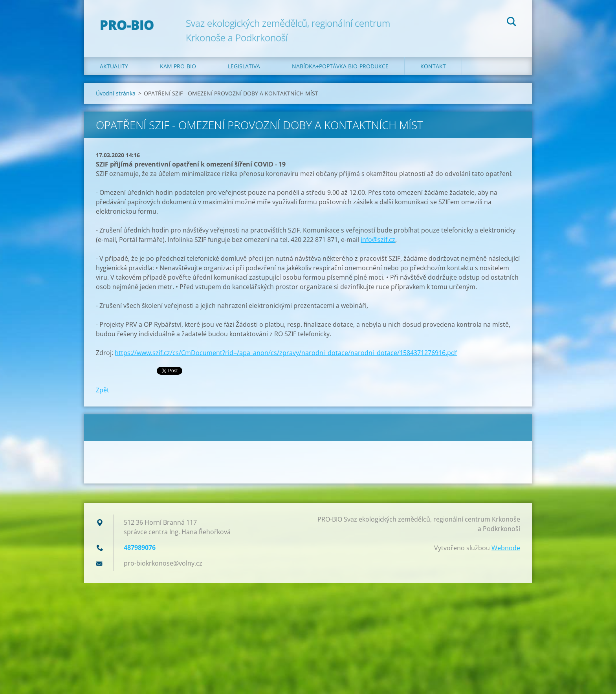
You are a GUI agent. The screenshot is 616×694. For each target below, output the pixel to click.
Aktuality (114, 66)
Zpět (103, 390)
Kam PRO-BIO (178, 66)
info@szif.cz (378, 240)
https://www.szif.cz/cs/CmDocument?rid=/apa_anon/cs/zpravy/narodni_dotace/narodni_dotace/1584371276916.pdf (286, 353)
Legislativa (244, 66)
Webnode (506, 548)
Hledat (511, 23)
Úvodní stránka (116, 93)
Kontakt (433, 66)
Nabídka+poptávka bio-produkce (340, 66)
